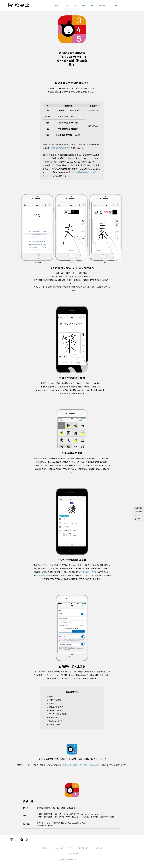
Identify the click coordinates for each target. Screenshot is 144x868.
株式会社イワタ (90, 572)
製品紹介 (138, 508)
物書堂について (48, 848)
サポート (115, 5)
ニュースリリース (61, 848)
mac (93, 5)
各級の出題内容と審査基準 (60, 148)
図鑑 (84, 5)
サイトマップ (98, 848)
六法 (75, 5)
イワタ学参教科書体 (43, 575)
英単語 (65, 5)
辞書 (56, 5)
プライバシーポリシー (84, 848)
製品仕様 (138, 511)
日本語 (70, 854)
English (75, 853)
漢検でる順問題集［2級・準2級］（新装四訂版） (81, 765)
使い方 (137, 519)
